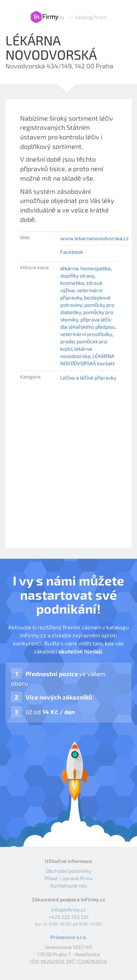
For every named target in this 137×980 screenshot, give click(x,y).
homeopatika (96, 268)
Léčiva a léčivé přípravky (88, 378)
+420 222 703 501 (68, 917)
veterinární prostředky (86, 334)
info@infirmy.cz (68, 910)
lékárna (69, 268)
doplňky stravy (77, 276)
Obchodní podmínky (68, 871)
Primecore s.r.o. (69, 937)
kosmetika (72, 283)
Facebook (72, 252)
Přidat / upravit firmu (69, 878)
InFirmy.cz (47, 17)
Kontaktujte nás (69, 885)
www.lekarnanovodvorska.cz (94, 238)
